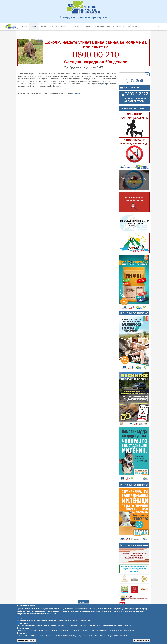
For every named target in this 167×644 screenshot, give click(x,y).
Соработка (74, 26)
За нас (24, 26)
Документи (61, 26)
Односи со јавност (116, 26)
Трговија (87, 26)
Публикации (133, 26)
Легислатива (47, 26)
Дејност (34, 26)
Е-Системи (99, 26)
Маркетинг (23, 621)
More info (55, 617)
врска (104, 84)
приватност (84, 605)
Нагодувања (24, 631)
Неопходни (23, 626)
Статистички (24, 636)
